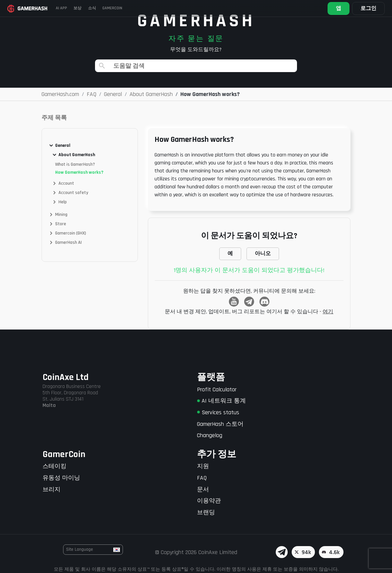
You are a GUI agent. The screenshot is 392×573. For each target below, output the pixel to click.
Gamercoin (118, 8)
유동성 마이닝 (61, 478)
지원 (203, 466)
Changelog (210, 435)
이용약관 (209, 501)
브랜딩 (206, 512)
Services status (218, 412)
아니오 (263, 254)
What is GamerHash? (75, 164)
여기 (328, 312)
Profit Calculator (217, 389)
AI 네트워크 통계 (221, 401)
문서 (203, 489)
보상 (80, 8)
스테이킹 (54, 466)
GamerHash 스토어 (220, 424)
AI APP (63, 8)
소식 (96, 8)
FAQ (202, 478)
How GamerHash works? (79, 172)
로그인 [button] (368, 8)
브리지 (51, 489)
